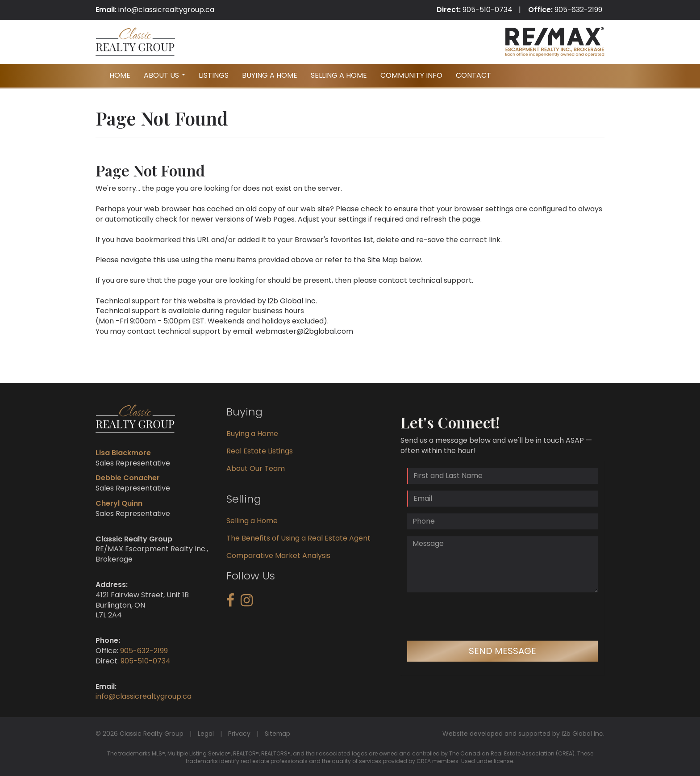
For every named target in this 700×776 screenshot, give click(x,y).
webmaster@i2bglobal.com (304, 331)
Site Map (383, 260)
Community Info (411, 75)
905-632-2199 (578, 10)
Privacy (239, 734)
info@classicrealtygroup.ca (166, 10)
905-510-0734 (487, 10)
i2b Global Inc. (292, 301)
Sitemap (277, 734)
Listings (214, 75)
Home (120, 75)
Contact (473, 75)
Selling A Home (339, 75)
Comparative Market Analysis (278, 556)
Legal (206, 734)
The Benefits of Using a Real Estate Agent (298, 538)
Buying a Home (252, 434)
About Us (166, 78)
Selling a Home (252, 521)
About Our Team (256, 468)
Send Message (502, 651)
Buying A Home (270, 75)
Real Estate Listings (260, 451)
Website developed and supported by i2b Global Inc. (523, 734)
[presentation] (475, 617)
